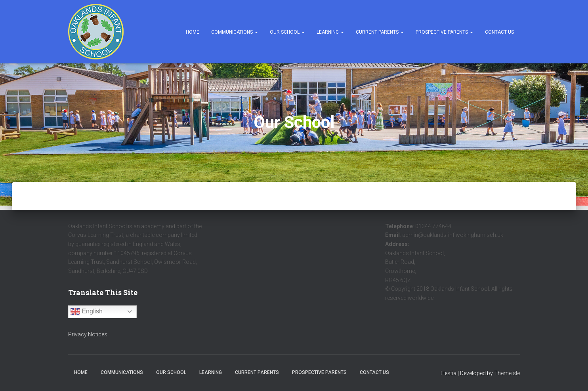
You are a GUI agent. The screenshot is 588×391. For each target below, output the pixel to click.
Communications (235, 32)
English (87, 312)
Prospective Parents (444, 32)
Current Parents (380, 32)
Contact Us (499, 32)
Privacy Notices (88, 334)
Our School (287, 32)
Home (193, 32)
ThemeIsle (507, 373)
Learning (330, 32)
